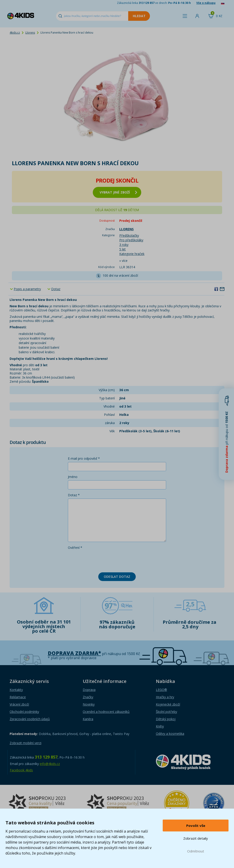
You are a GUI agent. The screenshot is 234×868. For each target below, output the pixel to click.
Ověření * (75, 548)
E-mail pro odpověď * (84, 458)
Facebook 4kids (21, 770)
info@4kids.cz (50, 764)
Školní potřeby (166, 712)
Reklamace (18, 697)
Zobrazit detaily (196, 838)
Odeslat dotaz (117, 577)
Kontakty (16, 690)
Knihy (160, 726)
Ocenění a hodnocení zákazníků (106, 712)
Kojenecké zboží (168, 704)
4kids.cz (15, 33)
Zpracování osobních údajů (30, 719)
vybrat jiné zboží (118, 192)
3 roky (124, 245)
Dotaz (56, 289)
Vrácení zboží (19, 704)
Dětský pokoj (166, 719)
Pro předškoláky (131, 240)
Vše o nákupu (206, 3)
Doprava (89, 690)
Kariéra (88, 719)
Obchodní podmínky (24, 712)
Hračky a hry (165, 697)
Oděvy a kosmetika (170, 734)
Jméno (73, 477)
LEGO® (161, 690)
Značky (88, 697)
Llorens (30, 33)
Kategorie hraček (132, 254)
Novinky (89, 704)
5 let (122, 249)
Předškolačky (129, 235)
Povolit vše (196, 826)
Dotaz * (74, 495)
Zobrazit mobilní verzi (25, 743)
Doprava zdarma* (74, 653)
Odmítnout (196, 851)
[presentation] (103, 560)
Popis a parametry (27, 289)
